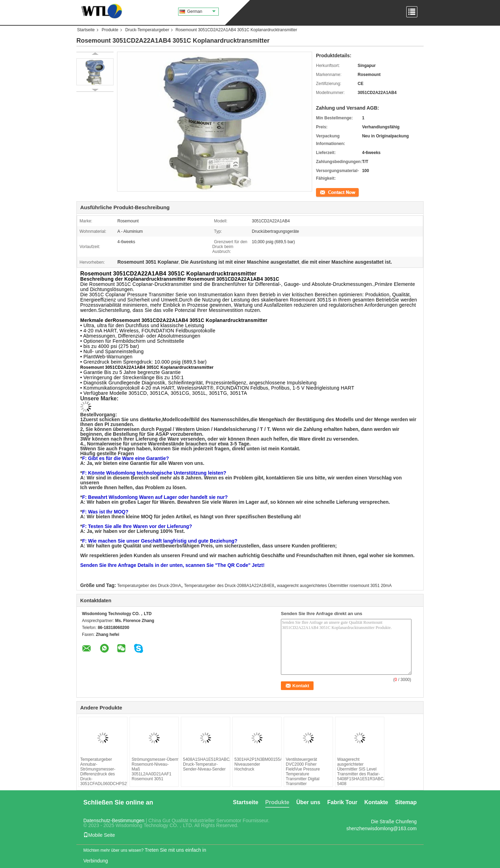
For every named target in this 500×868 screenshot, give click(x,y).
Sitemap (406, 802)
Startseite (86, 30)
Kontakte (376, 802)
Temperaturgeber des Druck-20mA (149, 586)
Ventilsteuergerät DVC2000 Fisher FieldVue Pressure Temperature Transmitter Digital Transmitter (303, 772)
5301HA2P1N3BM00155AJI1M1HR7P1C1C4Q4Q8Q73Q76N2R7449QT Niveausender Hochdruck (257, 764)
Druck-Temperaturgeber (147, 30)
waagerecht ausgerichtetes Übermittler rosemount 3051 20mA (334, 586)
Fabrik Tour (342, 802)
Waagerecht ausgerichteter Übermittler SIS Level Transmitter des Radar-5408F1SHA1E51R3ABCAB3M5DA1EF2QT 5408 (360, 772)
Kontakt (323, 192)
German (201, 11)
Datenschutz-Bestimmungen (114, 820)
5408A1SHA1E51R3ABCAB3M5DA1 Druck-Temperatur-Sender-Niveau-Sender (206, 764)
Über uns (308, 802)
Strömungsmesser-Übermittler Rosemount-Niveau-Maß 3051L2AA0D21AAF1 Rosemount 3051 (154, 769)
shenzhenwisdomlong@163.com (381, 828)
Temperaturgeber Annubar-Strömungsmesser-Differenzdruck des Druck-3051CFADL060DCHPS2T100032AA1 (103, 772)
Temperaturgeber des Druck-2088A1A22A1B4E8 (229, 586)
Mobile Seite (99, 835)
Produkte (110, 30)
